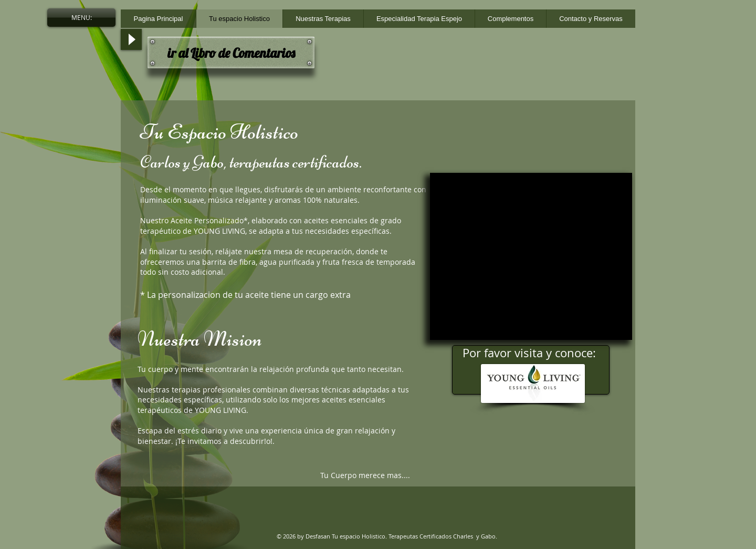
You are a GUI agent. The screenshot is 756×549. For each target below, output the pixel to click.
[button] (81, 18)
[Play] (131, 39)
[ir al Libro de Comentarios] (231, 53)
